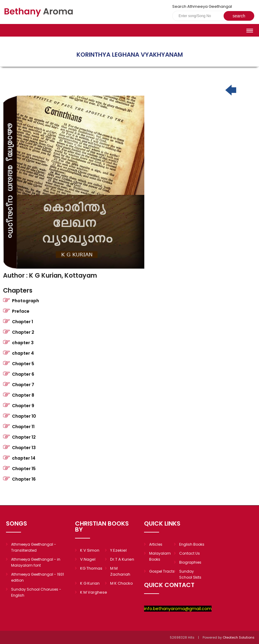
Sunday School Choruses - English (36, 592)
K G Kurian (90, 583)
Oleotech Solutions (239, 637)
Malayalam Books (160, 556)
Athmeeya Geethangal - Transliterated (34, 547)
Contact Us (190, 553)
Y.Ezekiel (118, 550)
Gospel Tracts (162, 571)
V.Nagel (88, 559)
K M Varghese (94, 592)
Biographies (190, 562)
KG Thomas (91, 568)
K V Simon (90, 550)
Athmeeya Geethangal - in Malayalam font (36, 562)
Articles (156, 544)
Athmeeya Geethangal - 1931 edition (38, 577)
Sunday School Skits (190, 574)
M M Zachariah (120, 571)
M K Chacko (122, 583)
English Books (192, 544)
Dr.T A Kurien (122, 559)
